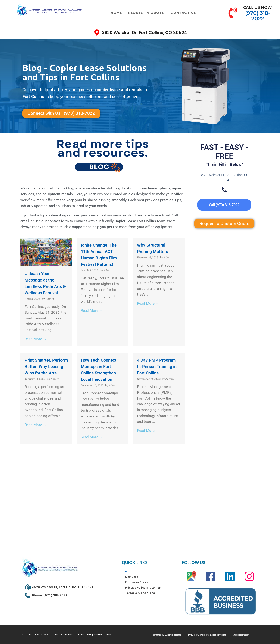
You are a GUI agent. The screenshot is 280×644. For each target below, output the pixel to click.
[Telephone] (224, 190)
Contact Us (183, 13)
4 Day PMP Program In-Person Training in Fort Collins (157, 367)
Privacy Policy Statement (144, 588)
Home (116, 13)
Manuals (132, 577)
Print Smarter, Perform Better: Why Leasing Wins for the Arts (46, 367)
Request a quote (146, 13)
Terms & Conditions (140, 593)
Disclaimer (241, 635)
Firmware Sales (136, 582)
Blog (128, 572)
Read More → (36, 339)
